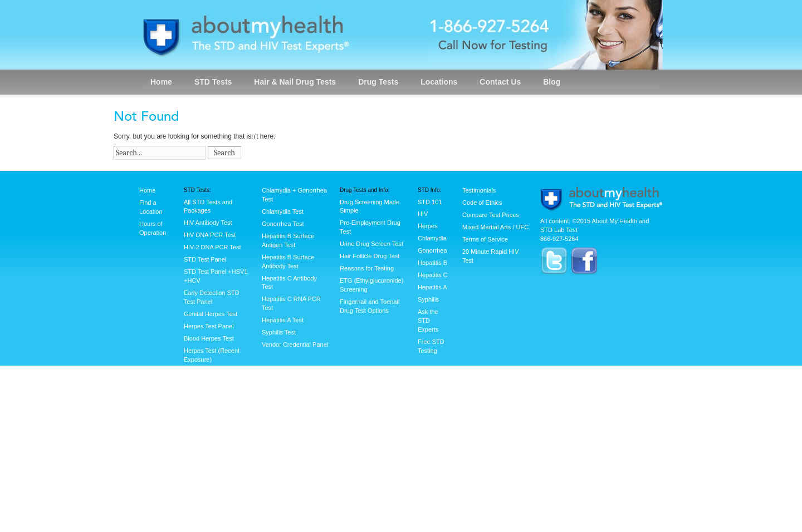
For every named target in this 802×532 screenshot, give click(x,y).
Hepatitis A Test (283, 320)
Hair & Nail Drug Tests (295, 82)
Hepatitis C (433, 275)
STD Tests (213, 82)
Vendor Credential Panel (295, 344)
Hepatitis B (432, 263)
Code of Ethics (482, 203)
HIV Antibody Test (208, 223)
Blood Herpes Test (209, 338)
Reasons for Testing (367, 268)
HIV (423, 214)
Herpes (427, 226)
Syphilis (428, 299)
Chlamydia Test (283, 211)
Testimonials (479, 190)
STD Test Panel (205, 259)
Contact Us (500, 82)
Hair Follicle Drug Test (370, 256)
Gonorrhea (432, 250)
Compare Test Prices (491, 215)
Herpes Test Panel (209, 326)
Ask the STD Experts (428, 321)
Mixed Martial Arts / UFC (495, 227)
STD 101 (430, 202)
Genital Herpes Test (211, 314)
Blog (552, 82)
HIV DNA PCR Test (210, 235)
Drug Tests (378, 82)
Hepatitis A (432, 287)
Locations (439, 82)
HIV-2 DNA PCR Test (212, 247)
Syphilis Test (279, 332)
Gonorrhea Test (283, 224)
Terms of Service (485, 239)
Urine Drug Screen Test (371, 244)
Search (224, 153)
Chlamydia (432, 238)
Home (161, 82)
